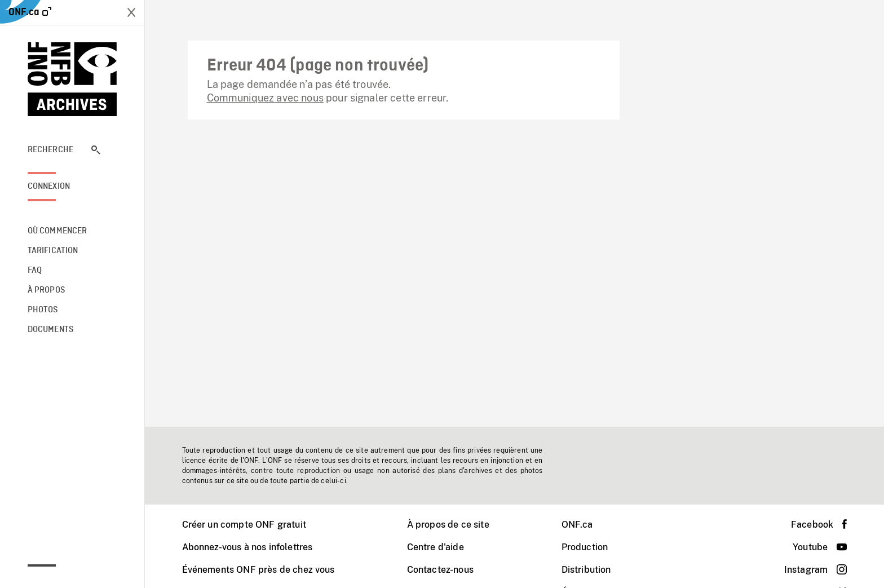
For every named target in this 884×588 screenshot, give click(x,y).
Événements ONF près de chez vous (258, 570)
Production (585, 547)
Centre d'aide (436, 547)
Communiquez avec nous (265, 98)
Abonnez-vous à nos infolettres (247, 547)
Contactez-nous (440, 570)
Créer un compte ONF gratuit (244, 525)
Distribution (586, 570)
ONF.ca (577, 525)
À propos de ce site (448, 525)
